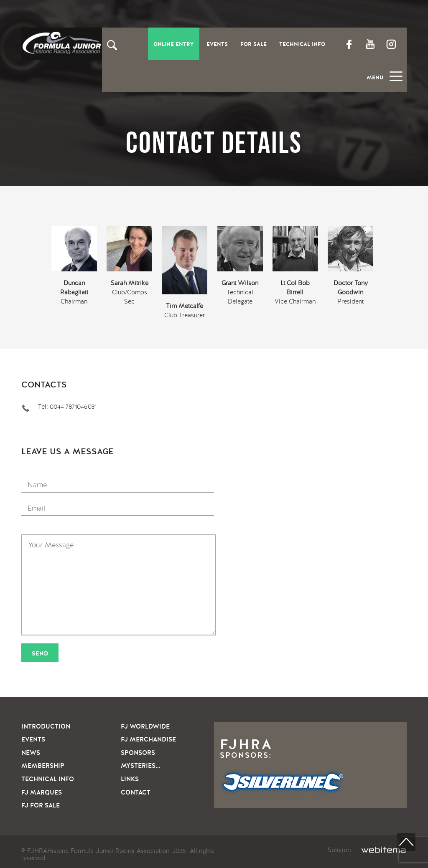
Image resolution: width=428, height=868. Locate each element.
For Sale (253, 44)
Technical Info (302, 44)
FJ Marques (42, 792)
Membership (43, 766)
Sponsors (138, 753)
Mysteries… (140, 766)
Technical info (48, 779)
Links (130, 779)
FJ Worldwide (145, 726)
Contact (136, 792)
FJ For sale (41, 805)
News (31, 753)
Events (217, 44)
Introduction (46, 726)
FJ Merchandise (148, 739)
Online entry (174, 44)
